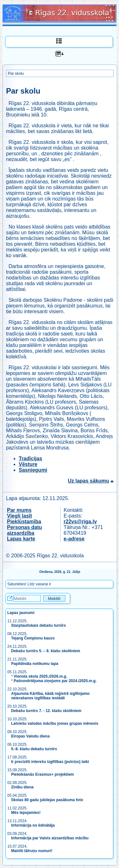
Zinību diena (22, 787)
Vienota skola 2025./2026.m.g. (40, 676)
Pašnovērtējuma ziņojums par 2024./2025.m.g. (55, 681)
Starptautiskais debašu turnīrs (39, 625)
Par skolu (16, 74)
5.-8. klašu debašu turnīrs (34, 749)
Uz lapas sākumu (89, 481)
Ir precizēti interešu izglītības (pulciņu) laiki (50, 762)
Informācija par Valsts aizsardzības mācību (50, 838)
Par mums (19, 510)
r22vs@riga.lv (80, 522)
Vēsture (28, 464)
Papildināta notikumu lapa (35, 664)
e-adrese (74, 539)
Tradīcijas (30, 459)
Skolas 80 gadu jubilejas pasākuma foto (47, 800)
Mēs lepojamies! (26, 813)
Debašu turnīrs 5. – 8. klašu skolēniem (46, 651)
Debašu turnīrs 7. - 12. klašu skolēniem (46, 711)
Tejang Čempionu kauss (33, 638)
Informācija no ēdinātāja (33, 825)
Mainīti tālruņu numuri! (32, 851)
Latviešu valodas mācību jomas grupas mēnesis (55, 723)
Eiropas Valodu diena (30, 736)
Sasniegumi (33, 470)
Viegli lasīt (20, 516)
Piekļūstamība (24, 522)
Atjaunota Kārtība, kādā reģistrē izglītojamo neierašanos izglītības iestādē (50, 696)
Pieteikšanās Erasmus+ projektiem (43, 774)
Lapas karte (21, 539)
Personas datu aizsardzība (24, 530)
